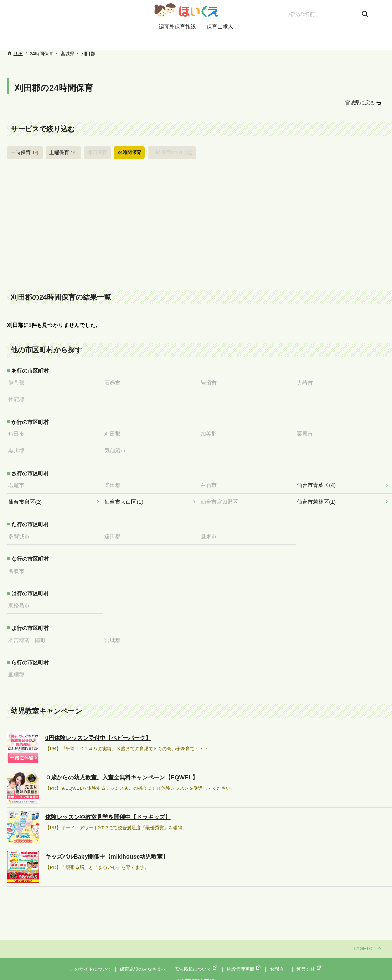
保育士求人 (220, 40)
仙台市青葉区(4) (319, 482)
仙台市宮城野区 (222, 498)
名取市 (19, 566)
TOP (18, 53)
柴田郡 (115, 482)
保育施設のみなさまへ (143, 963)
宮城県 (68, 54)
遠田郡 (115, 532)
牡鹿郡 (19, 398)
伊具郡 (19, 382)
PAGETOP (367, 942)
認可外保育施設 (177, 40)
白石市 (211, 482)
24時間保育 (42, 54)
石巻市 (115, 382)
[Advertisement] (200, 225)
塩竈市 (19, 482)
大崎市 (307, 382)
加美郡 (211, 432)
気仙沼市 (118, 448)
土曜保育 (61, 152)
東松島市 (21, 600)
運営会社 (309, 963)
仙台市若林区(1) (319, 498)
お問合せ (279, 963)
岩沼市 (211, 382)
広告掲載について (196, 963)
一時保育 (24, 152)
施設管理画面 (244, 963)
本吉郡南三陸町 (29, 634)
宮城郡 (115, 634)
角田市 (19, 432)
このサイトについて (91, 963)
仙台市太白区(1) (126, 498)
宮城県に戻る (361, 102)
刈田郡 (115, 432)
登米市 (211, 532)
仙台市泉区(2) (27, 498)
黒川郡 (19, 448)
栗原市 (307, 432)
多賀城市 (21, 532)
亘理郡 (19, 668)
